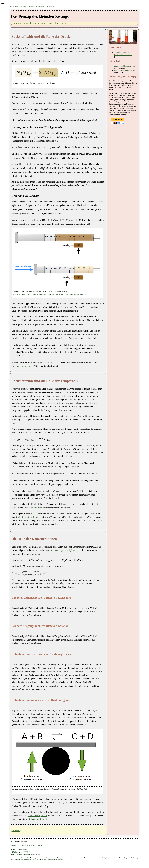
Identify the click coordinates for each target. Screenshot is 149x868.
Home (10, 6)
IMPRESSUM (16, 845)
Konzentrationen (46, 23)
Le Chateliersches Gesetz (123, 55)
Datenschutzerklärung (28, 845)
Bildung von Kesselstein (39, 819)
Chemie (16, 6)
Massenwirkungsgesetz (31, 23)
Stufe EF (23, 6)
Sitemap (39, 845)
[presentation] (16, 439)
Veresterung (17, 23)
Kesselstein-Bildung (31, 517)
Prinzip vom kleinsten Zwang (125, 66)
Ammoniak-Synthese (21, 366)
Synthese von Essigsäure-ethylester (61, 550)
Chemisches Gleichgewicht (46, 6)
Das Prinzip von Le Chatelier (125, 70)
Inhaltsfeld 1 (32, 6)
